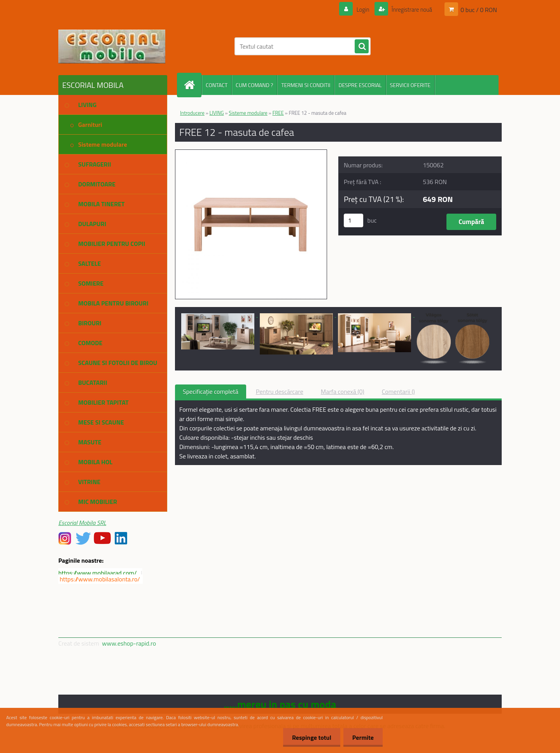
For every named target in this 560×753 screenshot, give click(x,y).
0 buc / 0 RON (479, 9)
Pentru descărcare (280, 391)
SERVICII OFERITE (410, 85)
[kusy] (353, 220)
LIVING (217, 113)
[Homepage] (192, 85)
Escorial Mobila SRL (82, 523)
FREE (278, 113)
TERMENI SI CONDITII (306, 85)
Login (358, 9)
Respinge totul (309, 737)
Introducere (192, 113)
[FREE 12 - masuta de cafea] (251, 153)
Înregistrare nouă (409, 9)
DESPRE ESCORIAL (360, 85)
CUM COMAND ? (254, 85)
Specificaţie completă (211, 391)
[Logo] (112, 46)
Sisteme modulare (248, 113)
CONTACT (217, 85)
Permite (362, 737)
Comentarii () (398, 391)
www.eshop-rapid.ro (129, 643)
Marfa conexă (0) (343, 391)
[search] (362, 47)
